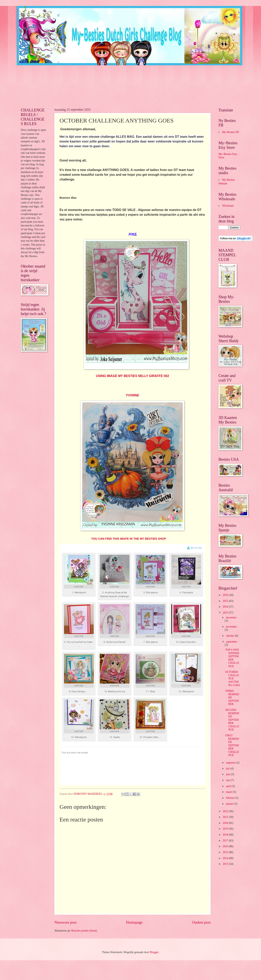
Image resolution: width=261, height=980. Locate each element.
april (229, 786)
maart (229, 792)
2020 (226, 823)
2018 (226, 835)
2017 (226, 841)
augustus (231, 763)
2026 (226, 595)
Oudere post (201, 922)
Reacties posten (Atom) (84, 931)
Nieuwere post (65, 922)
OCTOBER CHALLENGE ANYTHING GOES (233, 678)
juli (228, 769)
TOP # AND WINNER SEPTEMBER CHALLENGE (232, 658)
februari (231, 798)
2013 (226, 864)
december (231, 618)
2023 (226, 613)
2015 (226, 852)
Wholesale (228, 206)
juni (228, 774)
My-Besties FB (231, 132)
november (231, 627)
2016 (226, 846)
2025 (226, 601)
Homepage (134, 922)
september (232, 642)
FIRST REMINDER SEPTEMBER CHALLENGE (232, 745)
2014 (226, 858)
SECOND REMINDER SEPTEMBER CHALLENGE (232, 720)
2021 (226, 817)
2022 (226, 811)
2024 (226, 607)
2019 (226, 829)
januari (230, 804)
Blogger (154, 952)
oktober (231, 636)
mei (228, 780)
